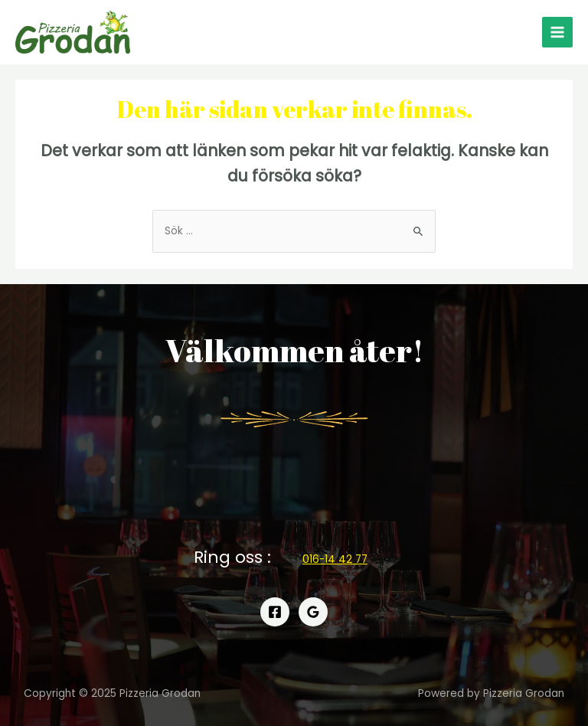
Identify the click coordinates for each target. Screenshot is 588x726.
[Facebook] (275, 612)
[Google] (313, 612)
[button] (335, 559)
